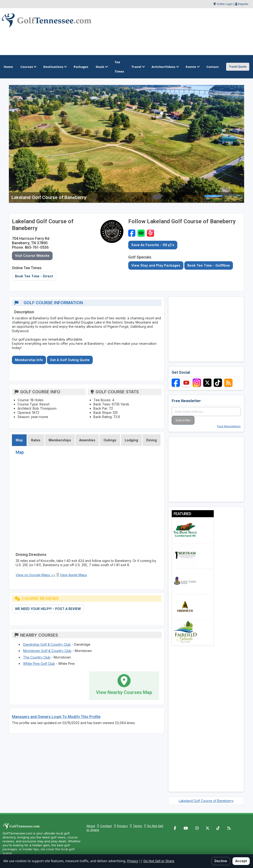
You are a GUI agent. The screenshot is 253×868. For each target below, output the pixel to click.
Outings (110, 440)
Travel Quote (238, 67)
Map (19, 440)
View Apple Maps (73, 575)
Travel (138, 67)
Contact (106, 826)
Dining (151, 440)
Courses (28, 67)
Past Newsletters (229, 426)
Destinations (55, 67)
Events (192, 67)
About (91, 826)
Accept (241, 861)
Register (243, 4)
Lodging (131, 440)
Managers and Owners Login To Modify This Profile (56, 717)
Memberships (60, 440)
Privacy (122, 826)
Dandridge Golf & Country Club (47, 644)
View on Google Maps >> (36, 575)
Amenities (87, 440)
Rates (36, 440)
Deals (102, 67)
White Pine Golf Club (39, 664)
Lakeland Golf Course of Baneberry (206, 801)
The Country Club (37, 657)
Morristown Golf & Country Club (47, 651)
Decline (221, 861)
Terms (137, 826)
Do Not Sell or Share (159, 861)
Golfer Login (225, 4)
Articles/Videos (165, 67)
